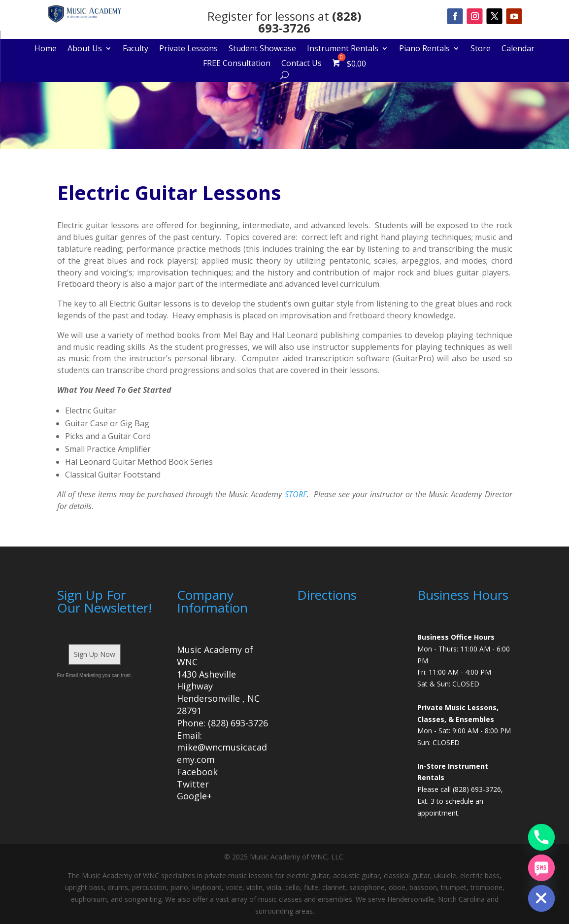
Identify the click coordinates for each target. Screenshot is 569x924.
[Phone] (541, 837)
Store (481, 49)
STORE (296, 494)
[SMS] (541, 868)
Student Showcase (262, 49)
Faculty (135, 49)
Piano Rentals (424, 49)
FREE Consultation (237, 64)
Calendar (518, 49)
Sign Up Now (95, 654)
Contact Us (301, 64)
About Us (85, 49)
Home (46, 49)
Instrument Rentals (343, 49)
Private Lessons (188, 49)
